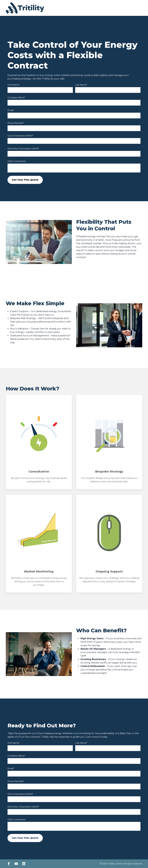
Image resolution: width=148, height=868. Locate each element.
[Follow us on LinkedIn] (24, 864)
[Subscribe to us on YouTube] (16, 864)
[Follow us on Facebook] (9, 864)
